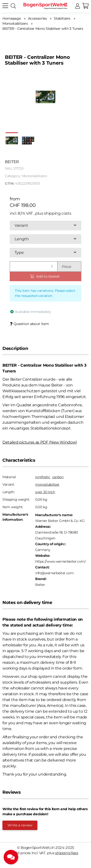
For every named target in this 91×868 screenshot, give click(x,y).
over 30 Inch (45, 492)
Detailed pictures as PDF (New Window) (40, 442)
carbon (58, 477)
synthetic (43, 477)
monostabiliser (47, 484)
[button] (78, 6)
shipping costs (58, 213)
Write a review (20, 825)
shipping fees (66, 853)
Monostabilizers (34, 176)
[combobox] (45, 226)
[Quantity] (34, 267)
